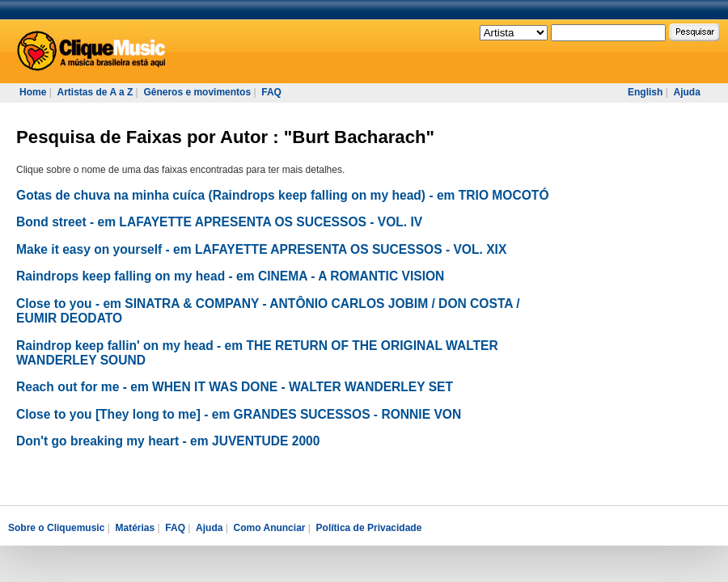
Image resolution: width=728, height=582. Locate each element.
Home (33, 92)
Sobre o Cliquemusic (56, 528)
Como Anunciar (270, 528)
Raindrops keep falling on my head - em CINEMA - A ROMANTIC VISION (230, 276)
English (645, 92)
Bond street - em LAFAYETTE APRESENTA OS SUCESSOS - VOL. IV (219, 222)
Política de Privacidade (369, 528)
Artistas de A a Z (95, 92)
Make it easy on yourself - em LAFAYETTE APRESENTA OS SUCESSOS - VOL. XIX (261, 249)
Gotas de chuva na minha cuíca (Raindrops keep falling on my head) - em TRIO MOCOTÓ (283, 195)
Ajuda (686, 92)
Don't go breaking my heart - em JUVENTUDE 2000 (168, 441)
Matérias (135, 528)
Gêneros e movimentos (197, 92)
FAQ (271, 92)
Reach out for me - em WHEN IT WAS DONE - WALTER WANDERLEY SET (235, 387)
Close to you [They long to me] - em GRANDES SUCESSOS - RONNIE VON (239, 414)
